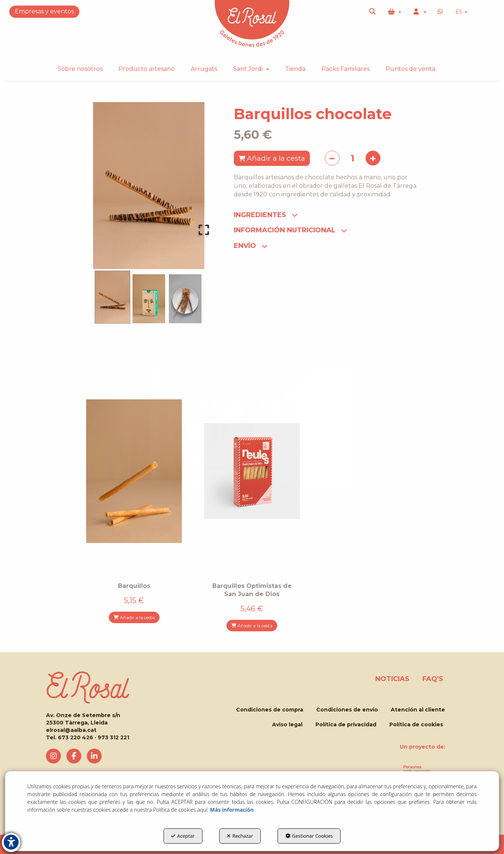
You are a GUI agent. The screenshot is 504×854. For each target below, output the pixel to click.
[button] (373, 12)
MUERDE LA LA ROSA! (201, 472)
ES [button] (462, 12)
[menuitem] (462, 12)
